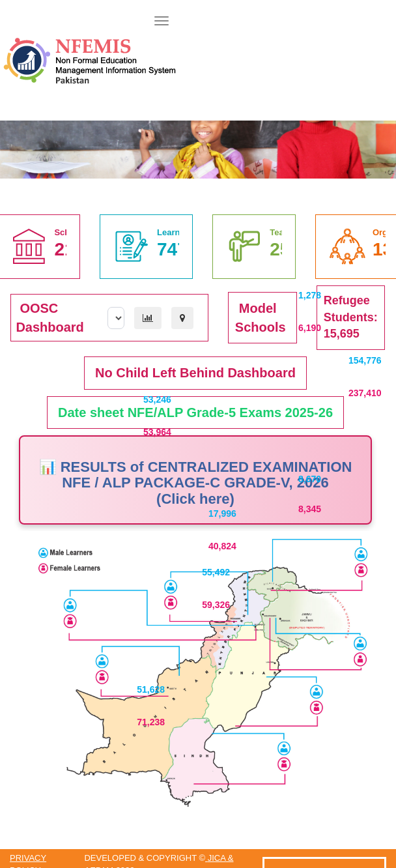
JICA (217, 858)
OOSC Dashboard (49, 318)
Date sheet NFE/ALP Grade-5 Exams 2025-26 (195, 412)
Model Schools (261, 318)
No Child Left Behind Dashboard (195, 373)
